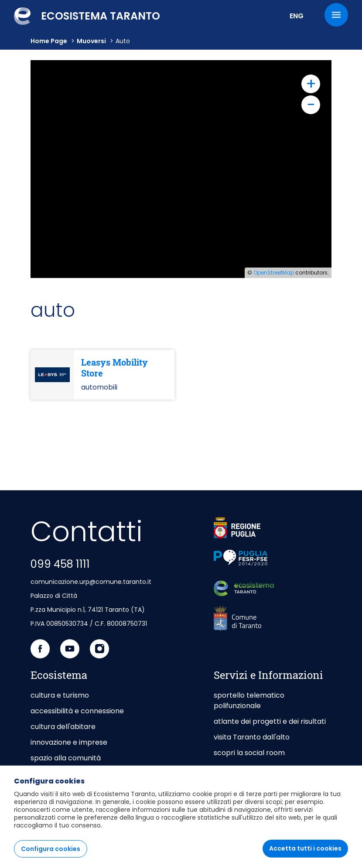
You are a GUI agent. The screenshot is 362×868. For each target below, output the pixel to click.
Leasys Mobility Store (114, 368)
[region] (181, 817)
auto (123, 41)
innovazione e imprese (69, 742)
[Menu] (336, 15)
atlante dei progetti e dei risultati (270, 721)
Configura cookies (51, 849)
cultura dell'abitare (63, 727)
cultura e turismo (60, 695)
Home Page (49, 41)
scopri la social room (249, 753)
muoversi (91, 41)
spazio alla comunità (66, 758)
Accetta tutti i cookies (305, 848)
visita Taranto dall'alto (252, 737)
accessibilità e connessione (77, 711)
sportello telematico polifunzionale (249, 700)
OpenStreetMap (274, 273)
